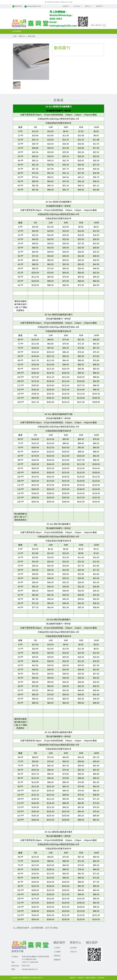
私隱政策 (81, 978)
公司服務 (57, 952)
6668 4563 (56, 19)
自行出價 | (77, 6)
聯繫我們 (57, 960)
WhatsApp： (16, 966)
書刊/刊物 (31, 36)
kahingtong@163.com (63, 26)
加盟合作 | (66, 6)
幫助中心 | (89, 6)
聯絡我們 (73, 978)
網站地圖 (101, 978)
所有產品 (17, 31)
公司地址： (15, 957)
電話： (14, 962)
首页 (15, 36)
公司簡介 (57, 948)
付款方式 (73, 952)
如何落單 (73, 948)
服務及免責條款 (91, 978)
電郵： (14, 969)
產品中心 (22, 36)
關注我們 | (100, 6)
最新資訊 (57, 956)
